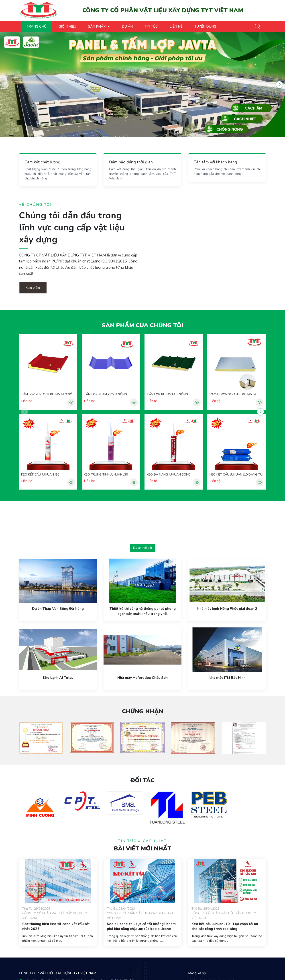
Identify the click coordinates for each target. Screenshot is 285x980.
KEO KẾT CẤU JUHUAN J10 (40, 475)
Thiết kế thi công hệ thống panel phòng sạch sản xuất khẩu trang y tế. (143, 611)
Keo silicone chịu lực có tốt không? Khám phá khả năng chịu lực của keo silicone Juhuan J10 (141, 929)
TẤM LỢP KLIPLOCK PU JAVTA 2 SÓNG (48, 394)
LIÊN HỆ (176, 26)
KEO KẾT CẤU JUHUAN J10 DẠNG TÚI (236, 475)
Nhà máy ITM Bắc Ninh (227, 678)
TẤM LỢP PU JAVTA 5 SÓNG (167, 394)
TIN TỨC (151, 26)
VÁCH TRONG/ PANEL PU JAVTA (233, 394)
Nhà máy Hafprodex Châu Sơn (142, 678)
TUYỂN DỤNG (205, 26)
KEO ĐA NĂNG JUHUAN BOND (169, 475)
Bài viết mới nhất (142, 849)
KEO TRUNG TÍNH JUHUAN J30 (106, 475)
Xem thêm (33, 288)
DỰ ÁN (127, 26)
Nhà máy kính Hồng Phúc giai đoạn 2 (227, 609)
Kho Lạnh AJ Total (58, 678)
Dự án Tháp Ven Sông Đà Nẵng (58, 609)
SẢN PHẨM (98, 26)
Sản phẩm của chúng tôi (142, 325)
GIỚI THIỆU (67, 26)
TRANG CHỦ (37, 26)
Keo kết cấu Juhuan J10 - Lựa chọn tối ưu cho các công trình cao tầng (225, 926)
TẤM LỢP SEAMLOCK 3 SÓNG (105, 394)
